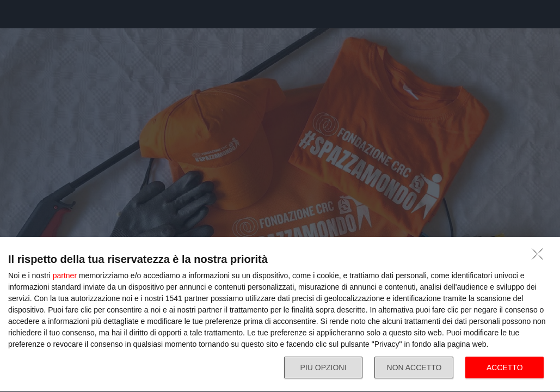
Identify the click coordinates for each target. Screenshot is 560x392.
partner (65, 275)
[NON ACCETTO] (540, 257)
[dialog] (280, 315)
